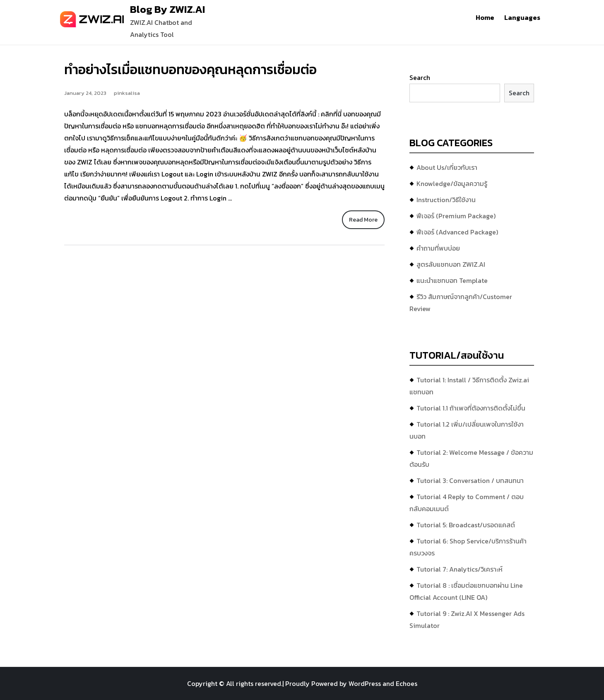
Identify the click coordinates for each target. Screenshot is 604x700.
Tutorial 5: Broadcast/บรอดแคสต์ (466, 525)
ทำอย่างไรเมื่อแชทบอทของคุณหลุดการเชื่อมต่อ (190, 70)
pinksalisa (127, 93)
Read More (363, 220)
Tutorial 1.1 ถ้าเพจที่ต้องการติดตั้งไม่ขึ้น (471, 408)
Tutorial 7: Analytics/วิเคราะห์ (460, 569)
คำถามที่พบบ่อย (438, 248)
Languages (522, 17)
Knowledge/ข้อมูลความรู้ (452, 183)
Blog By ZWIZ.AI (167, 9)
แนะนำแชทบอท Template (452, 280)
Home (485, 17)
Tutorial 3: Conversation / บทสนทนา (470, 480)
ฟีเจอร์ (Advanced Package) (457, 232)
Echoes (407, 683)
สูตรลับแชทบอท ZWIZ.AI (451, 264)
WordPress (365, 683)
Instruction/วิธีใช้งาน (446, 200)
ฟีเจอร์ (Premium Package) (456, 216)
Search (420, 77)
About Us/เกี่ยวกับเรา (447, 167)
